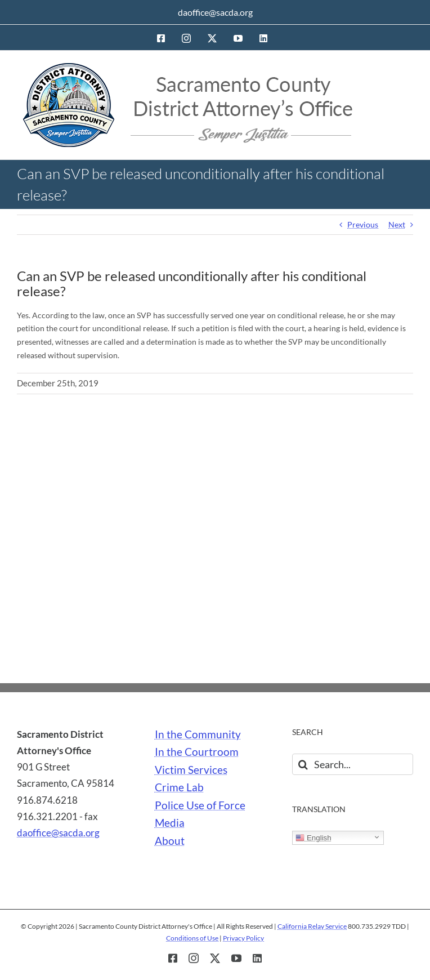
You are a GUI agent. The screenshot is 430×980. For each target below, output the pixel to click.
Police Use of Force (200, 805)
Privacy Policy (243, 938)
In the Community (198, 734)
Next (397, 224)
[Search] (303, 764)
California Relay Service (312, 926)
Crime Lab (179, 787)
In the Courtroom (197, 752)
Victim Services (191, 770)
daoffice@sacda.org (215, 12)
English (313, 838)
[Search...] (353, 764)
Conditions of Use (192, 938)
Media (170, 823)
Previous (363, 224)
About (170, 841)
